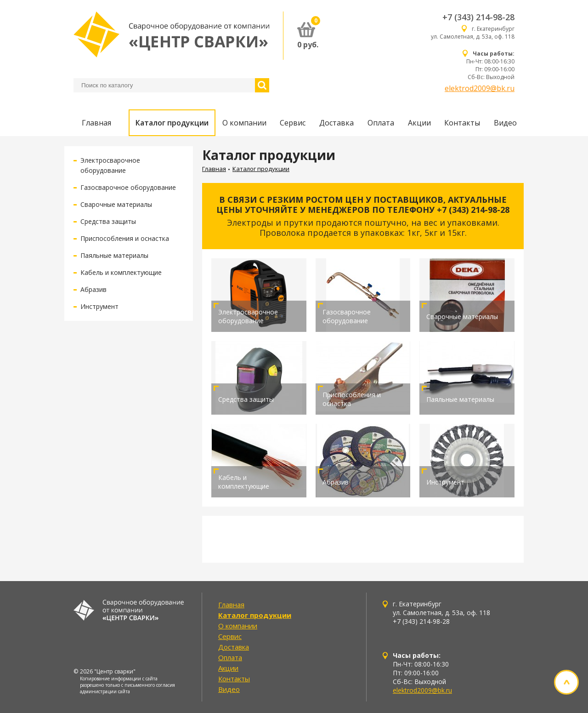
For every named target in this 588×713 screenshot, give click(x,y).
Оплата (381, 123)
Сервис (293, 123)
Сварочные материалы (116, 204)
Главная (96, 123)
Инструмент (99, 306)
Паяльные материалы (114, 255)
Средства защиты (108, 221)
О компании (244, 123)
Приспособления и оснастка (125, 238)
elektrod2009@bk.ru (480, 88)
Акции (419, 123)
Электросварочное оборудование (248, 316)
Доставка (336, 123)
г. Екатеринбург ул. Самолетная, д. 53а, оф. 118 (473, 33)
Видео (505, 123)
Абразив (93, 289)
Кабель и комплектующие (121, 272)
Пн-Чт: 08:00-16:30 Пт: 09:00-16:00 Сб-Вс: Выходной (490, 65)
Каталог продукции (172, 123)
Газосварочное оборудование (128, 187)
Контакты (462, 123)
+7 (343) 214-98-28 (478, 17)
